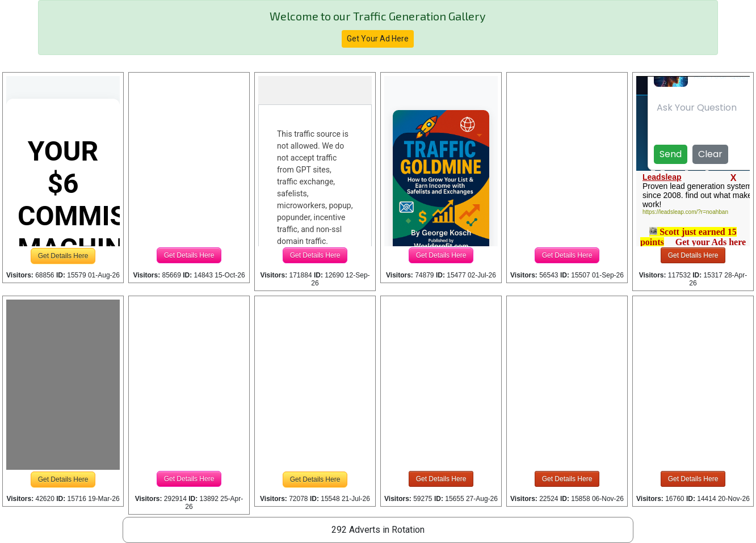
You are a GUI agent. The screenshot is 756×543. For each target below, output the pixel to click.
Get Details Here (63, 256)
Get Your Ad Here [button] (378, 39)
